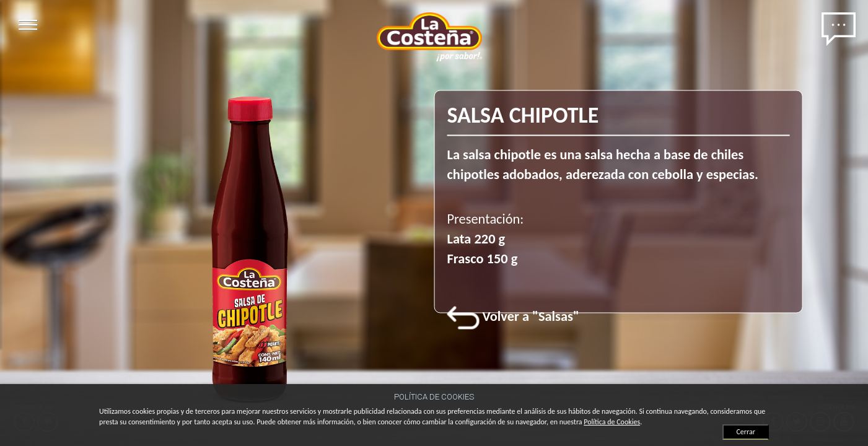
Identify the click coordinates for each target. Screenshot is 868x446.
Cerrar (745, 432)
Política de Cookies (612, 422)
